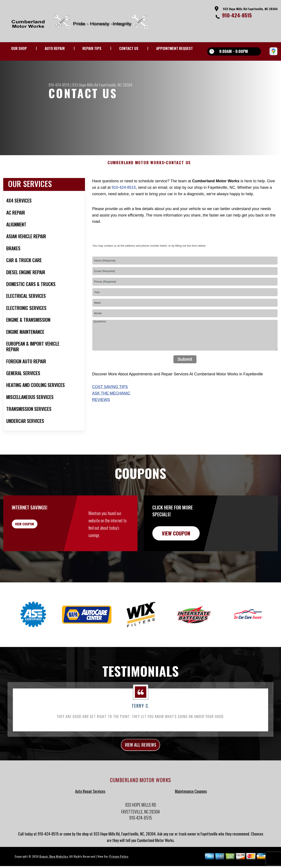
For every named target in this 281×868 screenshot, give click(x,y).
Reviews (101, 416)
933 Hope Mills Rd (85, 85)
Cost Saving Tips (110, 404)
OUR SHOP (19, 48)
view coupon (36, 543)
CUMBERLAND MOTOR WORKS (136, 179)
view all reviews (141, 763)
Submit (185, 376)
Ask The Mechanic (111, 410)
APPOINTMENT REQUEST (174, 48)
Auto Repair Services (90, 810)
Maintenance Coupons (191, 810)
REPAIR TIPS (92, 48)
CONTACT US (129, 48)
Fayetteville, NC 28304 (116, 85)
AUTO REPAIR (55, 48)
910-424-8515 (237, 15)
